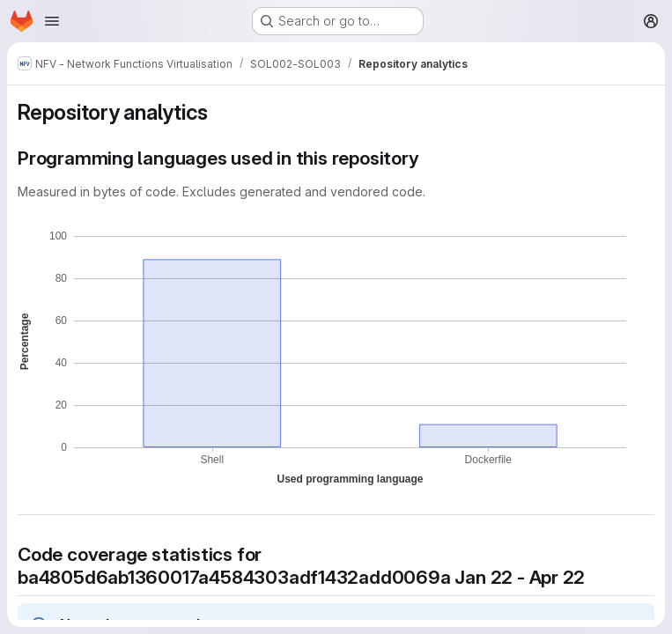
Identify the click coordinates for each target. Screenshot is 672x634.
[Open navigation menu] (52, 21)
